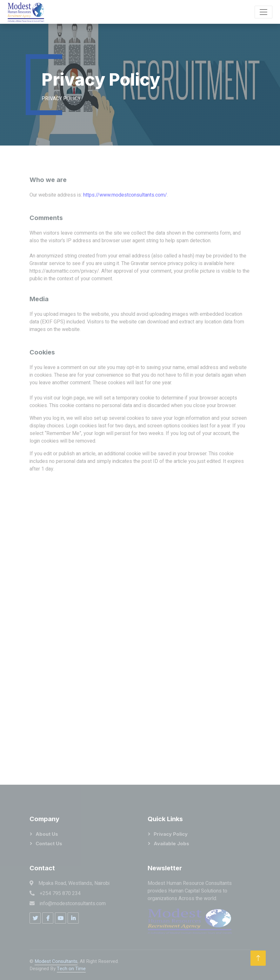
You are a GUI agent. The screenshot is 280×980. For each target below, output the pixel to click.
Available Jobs (171, 844)
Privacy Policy (171, 834)
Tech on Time (71, 969)
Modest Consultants (56, 961)
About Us (47, 834)
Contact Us (49, 844)
